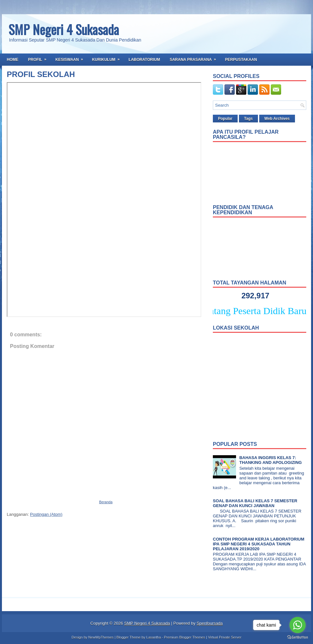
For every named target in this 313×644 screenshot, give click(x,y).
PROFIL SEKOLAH (41, 74)
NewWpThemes (101, 637)
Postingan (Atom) (46, 514)
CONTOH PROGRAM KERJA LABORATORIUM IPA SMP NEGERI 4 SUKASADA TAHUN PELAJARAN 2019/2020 (259, 544)
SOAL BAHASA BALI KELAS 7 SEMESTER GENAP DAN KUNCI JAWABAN (255, 503)
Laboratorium (144, 60)
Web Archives (277, 119)
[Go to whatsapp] (298, 625)
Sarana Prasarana (195, 58)
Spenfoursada (210, 623)
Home (13, 60)
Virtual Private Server (225, 637)
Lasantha (153, 637)
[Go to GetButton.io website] (298, 637)
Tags (248, 119)
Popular (225, 119)
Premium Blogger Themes (185, 637)
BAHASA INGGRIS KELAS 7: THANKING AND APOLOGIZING (270, 460)
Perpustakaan (241, 60)
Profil (39, 58)
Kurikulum (108, 58)
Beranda (106, 502)
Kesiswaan (71, 58)
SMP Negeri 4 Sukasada (64, 29)
